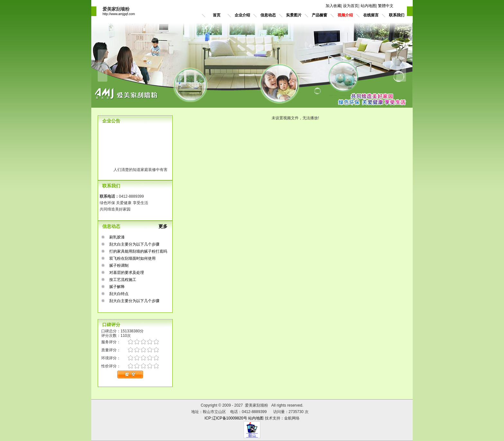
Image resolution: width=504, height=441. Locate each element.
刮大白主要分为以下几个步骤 (134, 244)
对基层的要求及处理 (127, 273)
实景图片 (294, 15)
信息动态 (268, 15)
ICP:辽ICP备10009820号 (226, 418)
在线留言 (371, 15)
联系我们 (397, 15)
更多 (166, 226)
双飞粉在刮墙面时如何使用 (132, 258)
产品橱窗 (319, 15)
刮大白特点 (119, 294)
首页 (217, 15)
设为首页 (351, 6)
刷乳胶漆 (117, 237)
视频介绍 (345, 15)
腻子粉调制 (119, 265)
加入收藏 (333, 6)
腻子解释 (117, 287)
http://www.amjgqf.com (119, 14)
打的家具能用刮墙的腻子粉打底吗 (138, 251)
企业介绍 (242, 15)
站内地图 (368, 6)
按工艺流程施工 (123, 280)
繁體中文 (386, 6)
